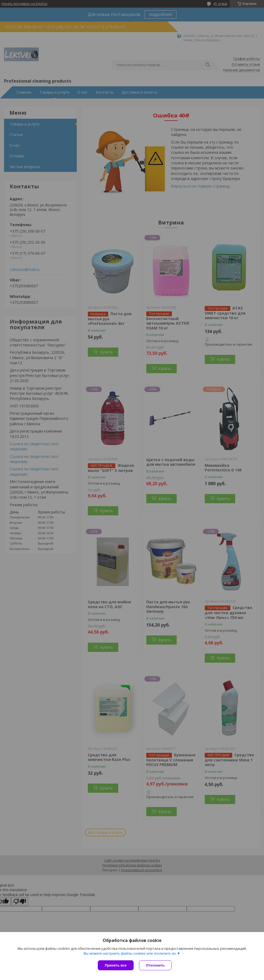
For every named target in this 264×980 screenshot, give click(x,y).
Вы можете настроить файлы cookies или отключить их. (130, 953)
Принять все (116, 965)
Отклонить (155, 965)
